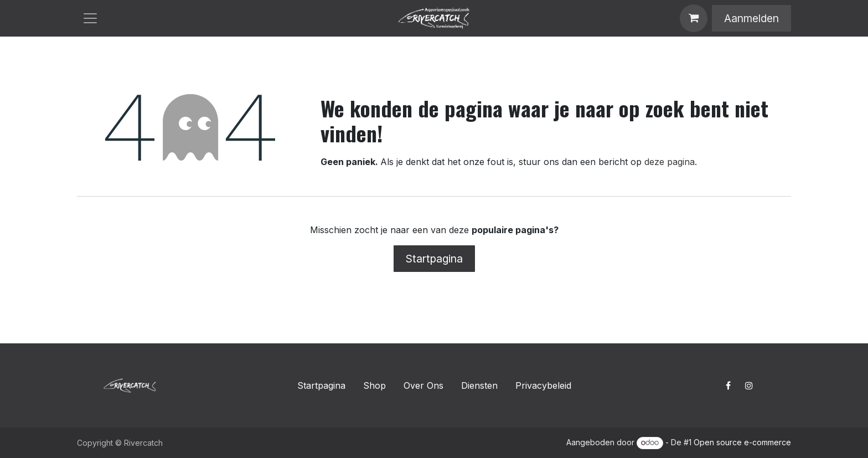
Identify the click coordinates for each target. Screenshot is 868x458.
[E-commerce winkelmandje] (694, 18)
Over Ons (423, 385)
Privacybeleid (543, 385)
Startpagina (434, 259)
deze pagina (670, 162)
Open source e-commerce (742, 442)
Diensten (479, 385)
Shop (374, 385)
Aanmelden (751, 18)
